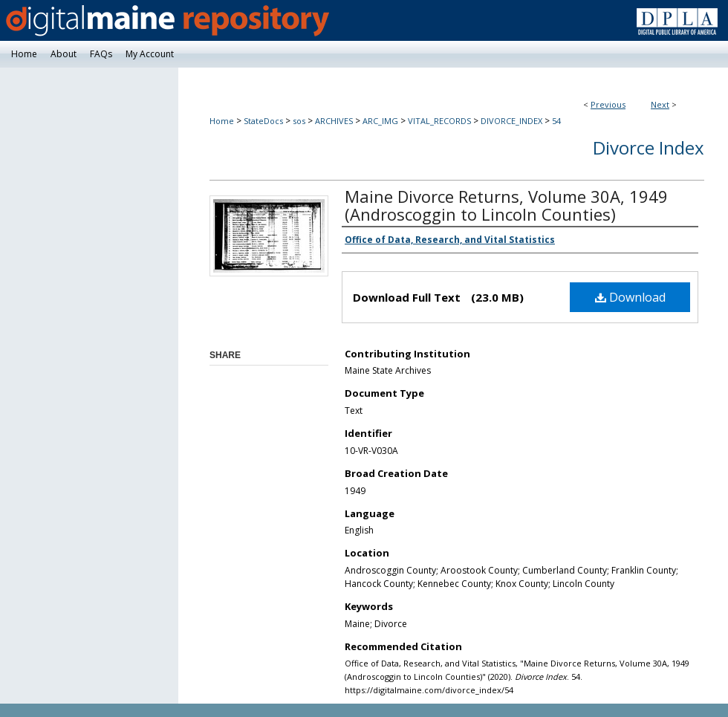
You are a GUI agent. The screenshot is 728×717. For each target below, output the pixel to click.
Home (222, 121)
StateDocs (263, 121)
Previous (608, 104)
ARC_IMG (380, 121)
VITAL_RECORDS (439, 121)
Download (630, 297)
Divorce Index (649, 147)
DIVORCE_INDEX (511, 121)
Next (660, 104)
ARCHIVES (334, 121)
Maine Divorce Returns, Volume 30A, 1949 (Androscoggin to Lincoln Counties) (506, 205)
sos (299, 121)
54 (556, 121)
